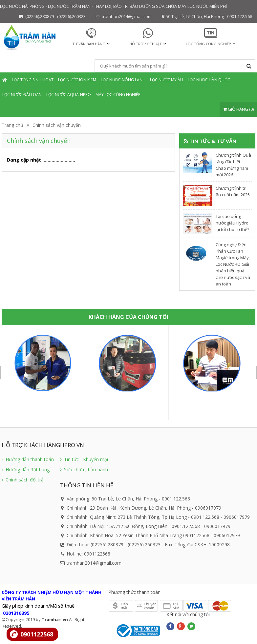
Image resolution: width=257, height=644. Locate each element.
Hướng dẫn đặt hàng (26, 469)
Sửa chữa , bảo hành (84, 469)
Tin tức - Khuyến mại (84, 459)
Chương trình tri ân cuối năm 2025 (233, 191)
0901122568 (37, 634)
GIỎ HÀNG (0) (238, 109)
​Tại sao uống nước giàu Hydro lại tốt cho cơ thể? (232, 223)
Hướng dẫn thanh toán (28, 459)
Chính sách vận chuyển (57, 125)
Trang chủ (12, 125)
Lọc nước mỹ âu (167, 80)
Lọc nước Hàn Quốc (209, 80)
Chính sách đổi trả (23, 480)
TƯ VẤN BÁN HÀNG (89, 44)
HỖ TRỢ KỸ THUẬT (146, 44)
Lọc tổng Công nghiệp (208, 44)
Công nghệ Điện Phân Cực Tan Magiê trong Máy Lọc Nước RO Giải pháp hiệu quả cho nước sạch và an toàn (233, 264)
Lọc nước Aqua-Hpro (69, 95)
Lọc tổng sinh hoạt (33, 80)
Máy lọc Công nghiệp (118, 95)
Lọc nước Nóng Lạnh (123, 80)
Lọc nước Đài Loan (22, 95)
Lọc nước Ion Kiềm (77, 80)
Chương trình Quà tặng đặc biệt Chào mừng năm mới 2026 (233, 165)
